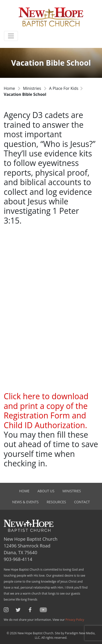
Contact (82, 502)
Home (9, 88)
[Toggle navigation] (11, 36)
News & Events (25, 502)
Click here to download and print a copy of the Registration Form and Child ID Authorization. (46, 410)
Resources (56, 502)
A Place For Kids (64, 88)
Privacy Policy (75, 620)
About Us (46, 491)
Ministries (32, 88)
